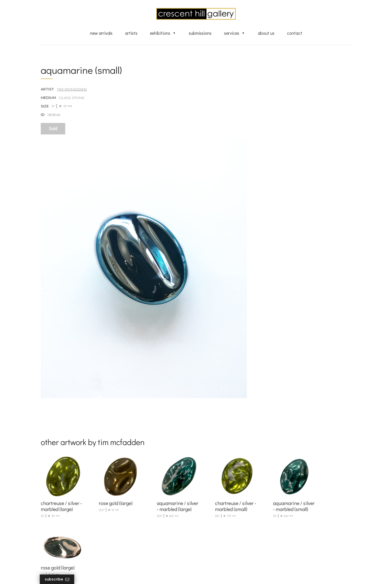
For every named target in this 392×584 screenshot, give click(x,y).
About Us (266, 33)
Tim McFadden (72, 90)
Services (235, 33)
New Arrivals (101, 33)
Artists (131, 33)
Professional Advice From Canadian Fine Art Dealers (234, 528)
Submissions (200, 33)
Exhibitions (163, 33)
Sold (53, 129)
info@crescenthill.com (142, 504)
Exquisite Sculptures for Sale (228, 512)
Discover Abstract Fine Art (226, 519)
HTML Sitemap (217, 560)
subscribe (300, 520)
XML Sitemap (215, 552)
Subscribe (58, 579)
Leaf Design (223, 574)
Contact (295, 33)
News (208, 545)
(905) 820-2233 (135, 497)
